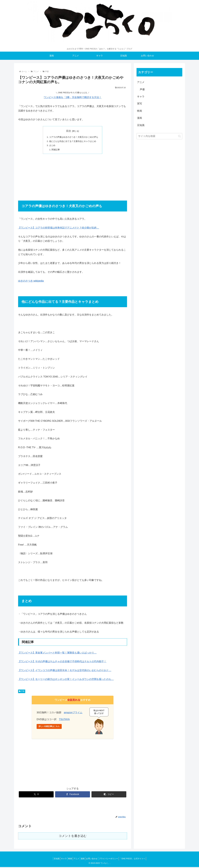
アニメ (141, 82)
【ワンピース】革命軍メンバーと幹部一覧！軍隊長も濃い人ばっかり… (57, 654)
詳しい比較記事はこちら (49, 727)
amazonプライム (73, 713)
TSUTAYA (64, 720)
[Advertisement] (73, 178)
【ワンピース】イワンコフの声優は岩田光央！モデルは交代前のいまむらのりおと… (65, 671)
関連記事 (55, 150)
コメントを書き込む (73, 837)
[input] (159, 136)
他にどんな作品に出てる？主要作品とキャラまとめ (73, 142)
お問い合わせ (94, 860)
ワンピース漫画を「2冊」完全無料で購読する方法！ (73, 97)
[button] (109, 795)
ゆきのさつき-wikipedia (31, 282)
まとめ (51, 146)
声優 (22, 692)
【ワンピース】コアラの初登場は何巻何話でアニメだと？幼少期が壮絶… (59, 229)
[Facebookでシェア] (73, 795)
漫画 (140, 118)
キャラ (141, 97)
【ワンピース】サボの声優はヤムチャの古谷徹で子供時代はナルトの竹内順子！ (62, 662)
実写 (140, 104)
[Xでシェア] (36, 795)
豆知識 (141, 125)
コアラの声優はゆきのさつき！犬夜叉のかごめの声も (74, 137)
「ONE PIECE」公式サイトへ (137, 860)
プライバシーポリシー (112, 860)
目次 (69, 131)
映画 (140, 111)
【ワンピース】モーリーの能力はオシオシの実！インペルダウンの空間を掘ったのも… (66, 680)
